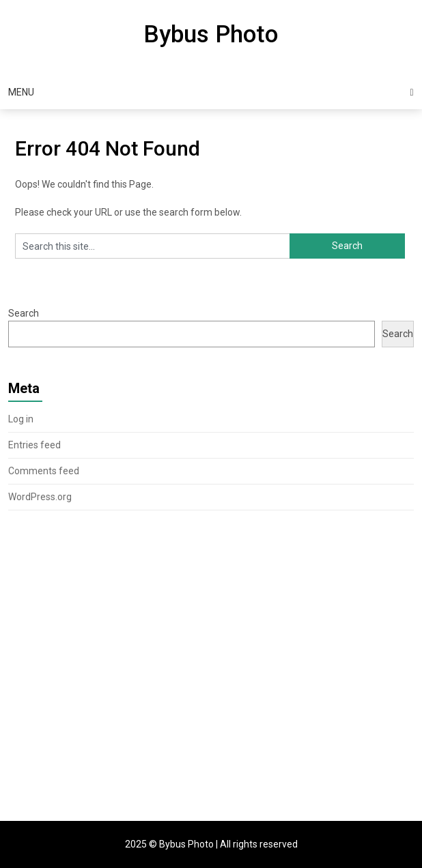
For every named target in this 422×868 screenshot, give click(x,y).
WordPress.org (40, 497)
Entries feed (34, 445)
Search (24, 313)
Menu (21, 92)
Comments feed (44, 471)
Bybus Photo (211, 34)
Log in (21, 419)
